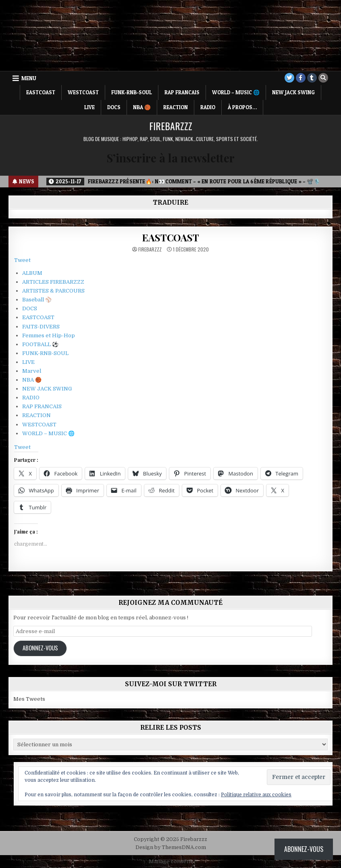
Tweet (22, 260)
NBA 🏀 (142, 107)
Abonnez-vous (40, 648)
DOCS (114, 107)
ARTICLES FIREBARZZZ (53, 282)
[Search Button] (323, 78)
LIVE (89, 107)
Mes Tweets (29, 699)
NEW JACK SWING (293, 92)
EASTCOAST (41, 92)
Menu (29, 78)
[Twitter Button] (289, 78)
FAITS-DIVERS (41, 327)
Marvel (32, 371)
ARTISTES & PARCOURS (53, 291)
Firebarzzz (171, 126)
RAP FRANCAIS (182, 92)
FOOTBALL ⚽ (40, 344)
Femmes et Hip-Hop (49, 335)
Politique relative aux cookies (256, 795)
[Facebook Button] (301, 78)
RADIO (208, 107)
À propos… (242, 107)
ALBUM (32, 273)
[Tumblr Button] (312, 78)
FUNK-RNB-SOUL (132, 92)
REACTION (176, 107)
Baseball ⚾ (37, 300)
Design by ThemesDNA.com (171, 847)
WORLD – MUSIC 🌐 (236, 92)
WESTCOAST (83, 92)
